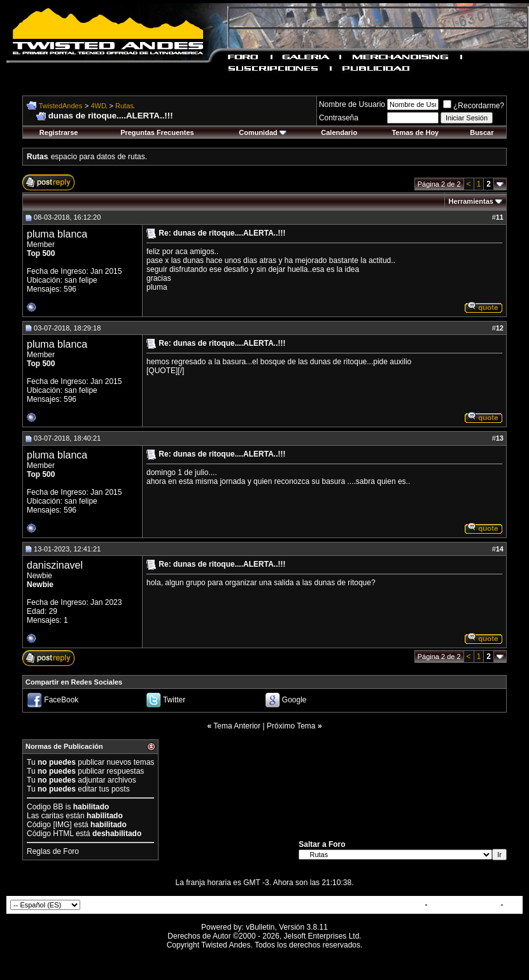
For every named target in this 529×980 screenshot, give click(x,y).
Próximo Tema (291, 726)
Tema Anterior (237, 726)
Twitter (174, 700)
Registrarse (59, 132)
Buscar (482, 132)
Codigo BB (45, 807)
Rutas (125, 106)
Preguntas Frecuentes (157, 132)
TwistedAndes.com (464, 905)
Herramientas (471, 201)
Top (512, 905)
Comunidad (263, 132)
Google (294, 700)
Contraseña (339, 118)
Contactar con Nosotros (379, 905)
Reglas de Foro (53, 851)
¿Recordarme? (474, 106)
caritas (53, 816)
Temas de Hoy (415, 132)
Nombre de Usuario (352, 104)
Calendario (339, 132)
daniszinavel (55, 565)
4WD (98, 106)
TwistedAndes (60, 106)
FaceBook (61, 700)
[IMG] (62, 825)
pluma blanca (57, 234)
